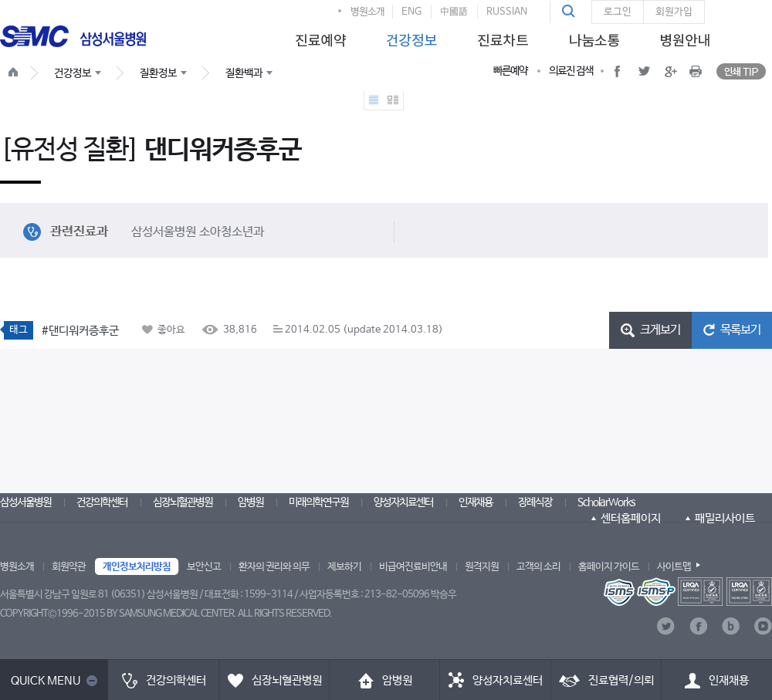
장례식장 (535, 502)
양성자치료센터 (403, 502)
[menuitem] (318, 36)
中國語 (454, 12)
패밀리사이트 (725, 518)
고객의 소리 (538, 567)
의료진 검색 (571, 71)
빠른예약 (510, 71)
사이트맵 (674, 567)
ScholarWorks (606, 502)
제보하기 (344, 567)
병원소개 (367, 12)
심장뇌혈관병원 (183, 502)
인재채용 (476, 502)
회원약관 (69, 567)
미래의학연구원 (318, 502)
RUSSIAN (507, 12)
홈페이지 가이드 (609, 567)
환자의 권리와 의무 (274, 567)
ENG (411, 12)
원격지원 (482, 567)
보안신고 (204, 567)
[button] (571, 12)
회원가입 (674, 12)
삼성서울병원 (25, 502)
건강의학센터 (102, 502)
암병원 (251, 502)
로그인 (618, 12)
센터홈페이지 (631, 518)
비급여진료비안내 (413, 567)
